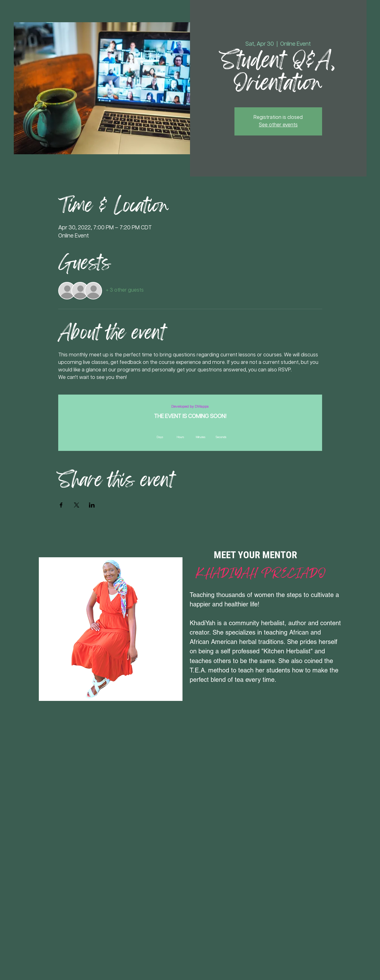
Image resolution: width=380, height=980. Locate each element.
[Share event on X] (77, 505)
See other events (278, 125)
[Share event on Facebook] (61, 505)
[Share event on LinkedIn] (92, 505)
